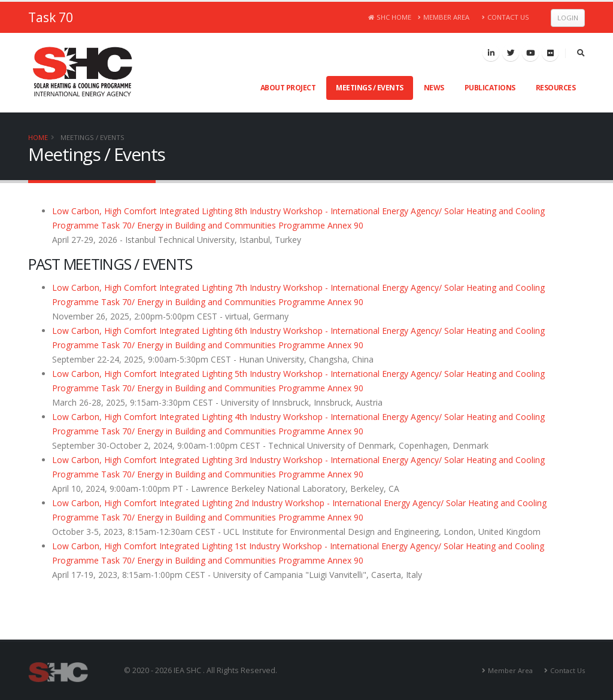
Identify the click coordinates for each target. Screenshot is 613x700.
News (434, 88)
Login (568, 18)
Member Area (444, 17)
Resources (556, 88)
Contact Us (506, 17)
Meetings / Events (370, 88)
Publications (490, 88)
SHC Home (390, 17)
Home (38, 137)
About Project (288, 88)
